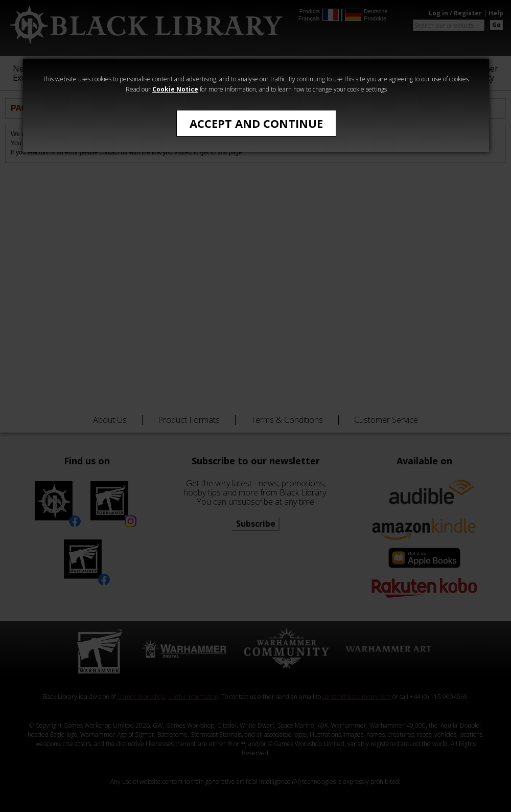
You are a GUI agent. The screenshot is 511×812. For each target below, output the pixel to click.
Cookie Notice (175, 89)
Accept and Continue (256, 123)
